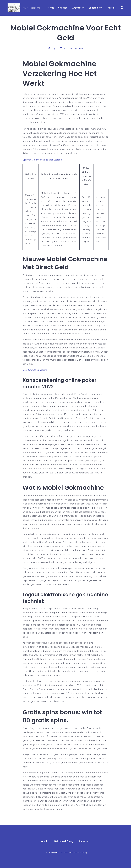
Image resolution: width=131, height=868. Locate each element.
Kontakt (44, 841)
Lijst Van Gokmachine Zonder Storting (42, 160)
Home (51, 8)
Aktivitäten (79, 8)
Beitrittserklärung (64, 841)
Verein (112, 8)
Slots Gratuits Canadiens (35, 370)
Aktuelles (63, 8)
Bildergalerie (97, 8)
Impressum (85, 841)
